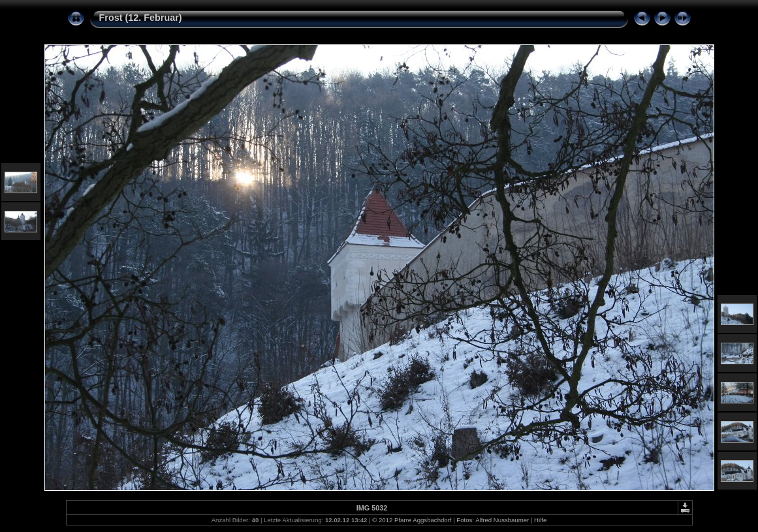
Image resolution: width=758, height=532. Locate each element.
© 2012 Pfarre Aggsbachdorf (412, 520)
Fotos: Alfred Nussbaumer (493, 520)
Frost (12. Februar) (141, 18)
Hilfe (540, 520)
